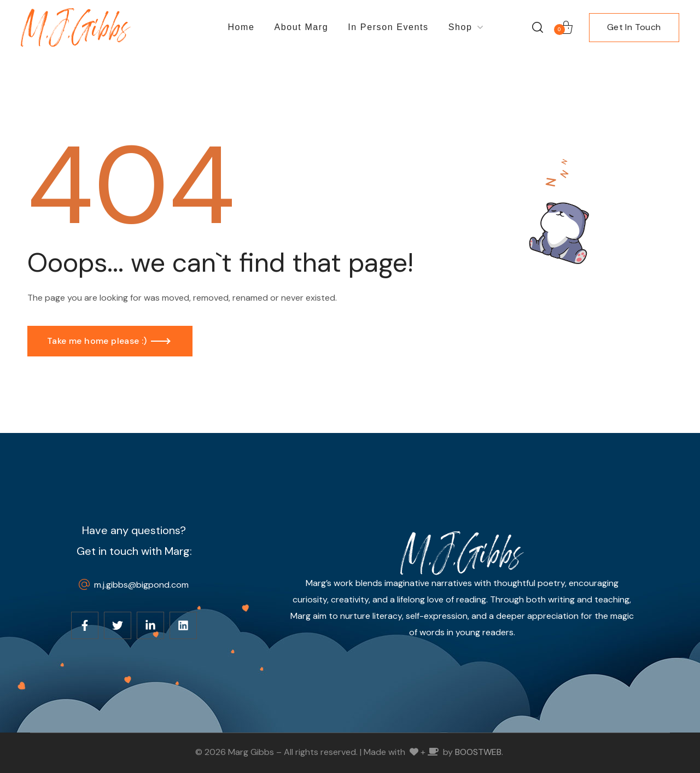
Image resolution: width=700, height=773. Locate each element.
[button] (538, 27)
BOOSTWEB (478, 752)
